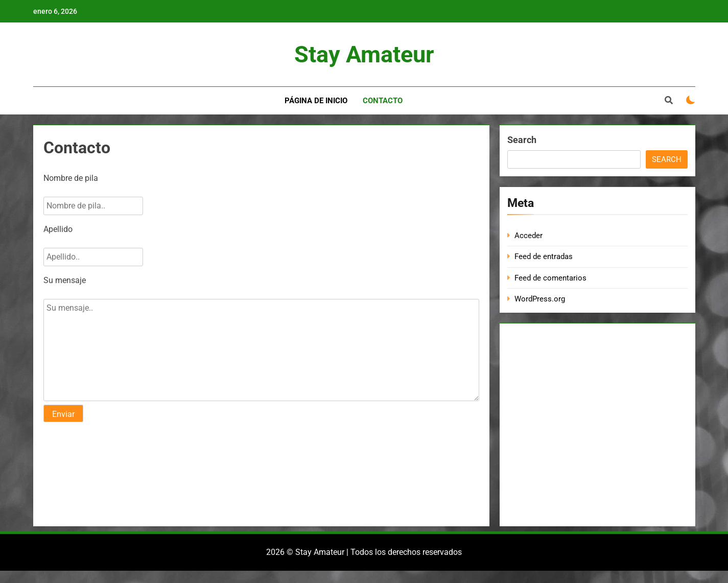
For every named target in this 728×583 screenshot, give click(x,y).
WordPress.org (540, 299)
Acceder (529, 236)
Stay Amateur (364, 54)
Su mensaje (65, 280)
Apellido (58, 229)
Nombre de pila (71, 178)
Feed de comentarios (550, 278)
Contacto (383, 101)
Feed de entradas (544, 256)
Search (522, 140)
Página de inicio (316, 101)
